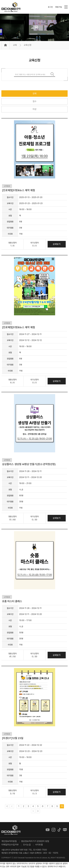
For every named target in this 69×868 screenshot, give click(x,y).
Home (5, 45)
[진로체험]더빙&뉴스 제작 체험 (19, 190)
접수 (35, 101)
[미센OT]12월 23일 (13, 738)
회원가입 (59, 7)
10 (62, 806)
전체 (35, 94)
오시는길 (27, 845)
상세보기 (57, 244)
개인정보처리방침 (9, 841)
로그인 (50, 7)
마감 (35, 109)
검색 (52, 74)
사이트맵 (39, 845)
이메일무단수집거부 (10, 845)
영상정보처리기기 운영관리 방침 (35, 841)
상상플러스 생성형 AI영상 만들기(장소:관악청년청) (29, 464)
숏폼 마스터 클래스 (12, 601)
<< (7, 806)
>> (38, 811)
